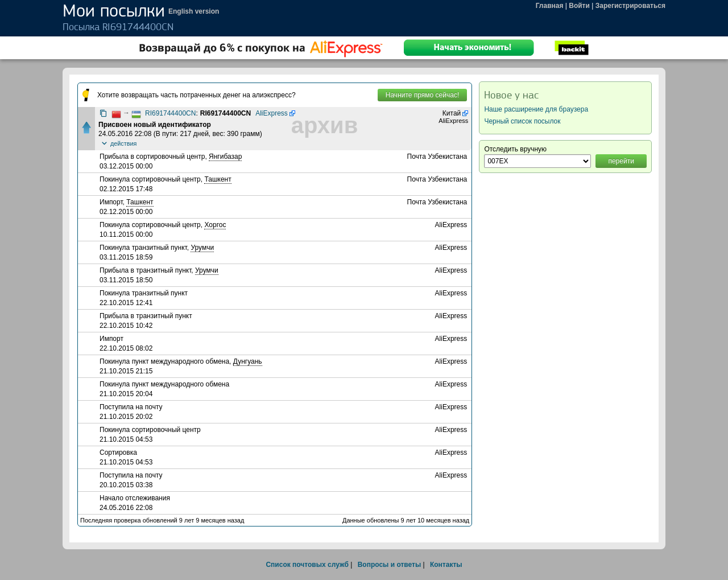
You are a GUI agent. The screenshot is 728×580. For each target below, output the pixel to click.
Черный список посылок (522, 121)
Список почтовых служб (307, 565)
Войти (579, 6)
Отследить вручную (515, 149)
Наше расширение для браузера (536, 109)
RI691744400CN (170, 113)
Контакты (446, 565)
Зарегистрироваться (630, 6)
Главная (550, 6)
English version (194, 11)
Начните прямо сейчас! (422, 95)
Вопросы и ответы (389, 565)
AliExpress (272, 113)
